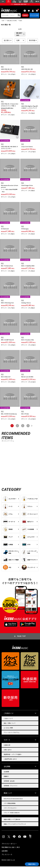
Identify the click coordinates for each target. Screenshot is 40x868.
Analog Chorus (26, 304)
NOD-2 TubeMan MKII (28, 267)
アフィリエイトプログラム (12, 734)
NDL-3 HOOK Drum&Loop (9, 415)
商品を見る (30, 864)
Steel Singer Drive (27, 187)
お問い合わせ (8, 751)
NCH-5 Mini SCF (6, 378)
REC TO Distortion (7, 267)
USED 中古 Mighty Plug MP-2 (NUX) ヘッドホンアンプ (30, 109)
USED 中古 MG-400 (27, 71)
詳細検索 (24, 16)
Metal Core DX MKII (27, 378)
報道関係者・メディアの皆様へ (13, 756)
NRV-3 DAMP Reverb (7, 341)
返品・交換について (10, 725)
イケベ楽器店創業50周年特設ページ (20, 5)
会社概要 (6, 773)
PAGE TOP (21, 638)
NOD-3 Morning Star (7, 304)
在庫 (18, 42)
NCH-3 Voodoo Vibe (28, 341)
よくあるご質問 (8, 729)
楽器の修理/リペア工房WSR (12, 821)
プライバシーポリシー (9, 845)
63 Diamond (5, 230)
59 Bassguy (25, 230)
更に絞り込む (19, 36)
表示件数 (32, 42)
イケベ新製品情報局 (10, 805)
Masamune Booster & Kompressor (10, 188)
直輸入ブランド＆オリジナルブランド (15, 826)
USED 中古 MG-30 (6, 71)
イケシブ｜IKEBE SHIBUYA (12, 814)
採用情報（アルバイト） (11, 787)
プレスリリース (7, 856)
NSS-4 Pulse (25, 415)
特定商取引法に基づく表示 (11, 849)
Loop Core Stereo (27, 148)
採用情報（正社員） (10, 782)
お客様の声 (7, 747)
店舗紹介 (6, 778)
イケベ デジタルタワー (10, 809)
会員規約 (5, 852)
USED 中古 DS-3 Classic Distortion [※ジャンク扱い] (10, 106)
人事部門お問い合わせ (10, 761)
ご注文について (8, 720)
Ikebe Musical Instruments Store (13, 800)
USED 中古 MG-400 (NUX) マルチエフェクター (9, 149)
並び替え (7, 42)
